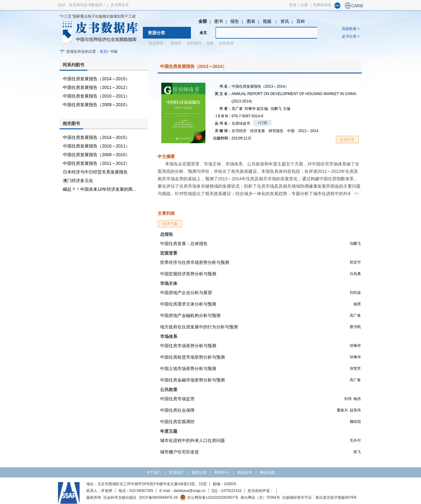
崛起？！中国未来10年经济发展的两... (99, 189)
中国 (291, 131)
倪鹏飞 (280, 109)
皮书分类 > (351, 36)
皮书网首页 (120, 5)
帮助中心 (222, 473)
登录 (293, 5)
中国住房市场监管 (177, 399)
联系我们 (176, 473)
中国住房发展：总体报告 (184, 244)
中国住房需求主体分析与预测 (188, 304)
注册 (304, 5)
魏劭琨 (355, 422)
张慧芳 (355, 369)
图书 (219, 21)
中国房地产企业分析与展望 (186, 293)
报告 (235, 21)
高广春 (237, 109)
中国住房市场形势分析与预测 (188, 346)
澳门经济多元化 (78, 181)
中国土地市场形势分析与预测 (188, 369)
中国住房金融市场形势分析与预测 (192, 380)
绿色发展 (226, 43)
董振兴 (342, 410)
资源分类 (156, 33)
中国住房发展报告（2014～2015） (96, 79)
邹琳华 (257, 109)
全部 (203, 21)
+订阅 (262, 123)
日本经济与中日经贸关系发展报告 (95, 172)
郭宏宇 (355, 262)
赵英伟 (355, 410)
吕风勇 (355, 274)
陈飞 (357, 452)
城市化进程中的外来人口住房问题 (192, 440)
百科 (301, 21)
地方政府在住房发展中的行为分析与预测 (199, 327)
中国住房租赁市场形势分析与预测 (192, 357)
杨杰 (357, 399)
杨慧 (357, 304)
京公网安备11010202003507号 (209, 498)
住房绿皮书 (241, 123)
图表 (251, 21)
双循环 (176, 43)
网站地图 (267, 473)
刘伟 (348, 399)
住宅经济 (239, 131)
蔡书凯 (355, 327)
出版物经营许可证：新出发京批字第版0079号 (320, 498)
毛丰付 (355, 440)
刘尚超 (355, 293)
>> (356, 194)
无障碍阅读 (322, 5)
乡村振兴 (194, 43)
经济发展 (258, 131)
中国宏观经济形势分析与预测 (188, 274)
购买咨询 (245, 473)
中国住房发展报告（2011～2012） (96, 87)
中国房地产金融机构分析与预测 (190, 315)
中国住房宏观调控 (177, 422)
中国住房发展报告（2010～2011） (96, 96)
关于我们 (154, 473)
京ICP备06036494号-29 (158, 498)
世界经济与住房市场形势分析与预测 (195, 262)
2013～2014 (308, 131)
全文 (203, 33)
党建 (210, 43)
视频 (268, 21)
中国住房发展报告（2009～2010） (96, 105)
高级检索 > (351, 29)
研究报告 (276, 131)
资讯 (285, 21)
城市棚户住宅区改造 (180, 452)
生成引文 (347, 140)
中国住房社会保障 (177, 410)
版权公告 (199, 473)
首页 (103, 52)
